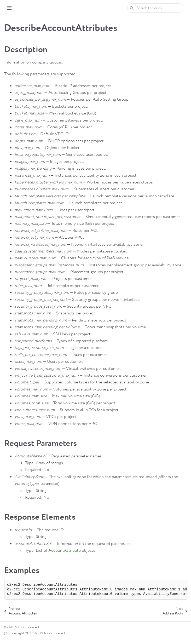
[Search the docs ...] (155, 8)
